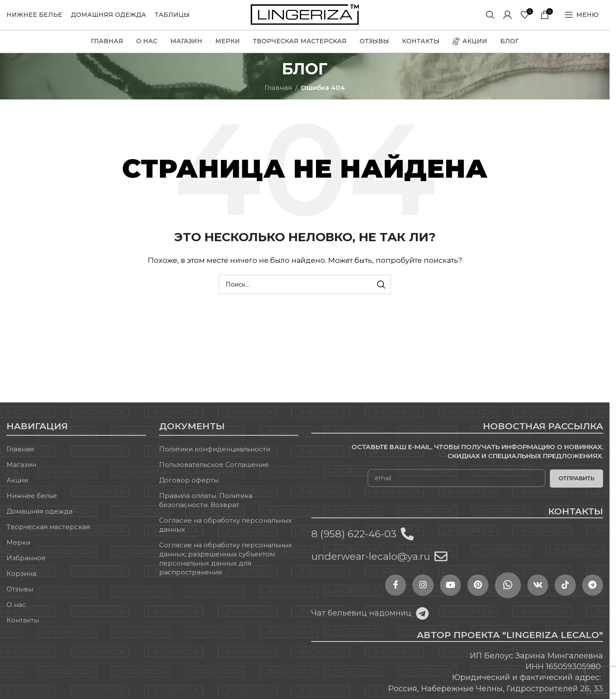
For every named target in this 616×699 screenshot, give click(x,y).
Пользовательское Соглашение (214, 474)
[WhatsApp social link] (493, 594)
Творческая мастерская (48, 536)
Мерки (18, 551)
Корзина (21, 582)
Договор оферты (189, 489)
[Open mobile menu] (582, 19)
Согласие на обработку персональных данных (225, 534)
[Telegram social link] (590, 594)
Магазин (21, 474)
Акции (17, 489)
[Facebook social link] (363, 594)
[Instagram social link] (396, 594)
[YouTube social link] (428, 594)
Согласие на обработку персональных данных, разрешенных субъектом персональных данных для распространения (225, 568)
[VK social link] (525, 594)
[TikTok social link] (558, 594)
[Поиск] (490, 19)
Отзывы (20, 598)
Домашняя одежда (40, 520)
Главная (278, 97)
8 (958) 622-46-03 (354, 543)
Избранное (26, 567)
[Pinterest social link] (460, 594)
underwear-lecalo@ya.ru (371, 566)
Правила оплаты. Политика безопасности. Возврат (206, 509)
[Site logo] (305, 19)
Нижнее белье (32, 505)
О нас (16, 614)
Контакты (23, 629)
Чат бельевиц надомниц (361, 622)
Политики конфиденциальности (215, 458)
